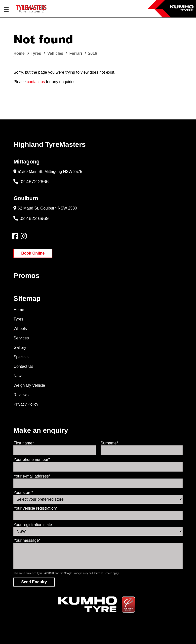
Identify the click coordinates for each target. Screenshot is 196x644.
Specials (21, 357)
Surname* (109, 443)
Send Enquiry (34, 582)
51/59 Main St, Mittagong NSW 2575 (50, 172)
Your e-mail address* (32, 476)
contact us (36, 82)
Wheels (20, 329)
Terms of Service (103, 573)
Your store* (23, 493)
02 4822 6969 (31, 218)
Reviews (21, 395)
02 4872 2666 (31, 182)
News (18, 376)
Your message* (27, 540)
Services (21, 338)
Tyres (18, 319)
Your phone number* (32, 459)
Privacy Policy (26, 404)
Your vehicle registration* (35, 508)
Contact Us (23, 366)
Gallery (20, 348)
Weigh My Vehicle (29, 385)
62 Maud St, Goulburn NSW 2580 (47, 208)
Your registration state (33, 525)
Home (19, 310)
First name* (24, 443)
